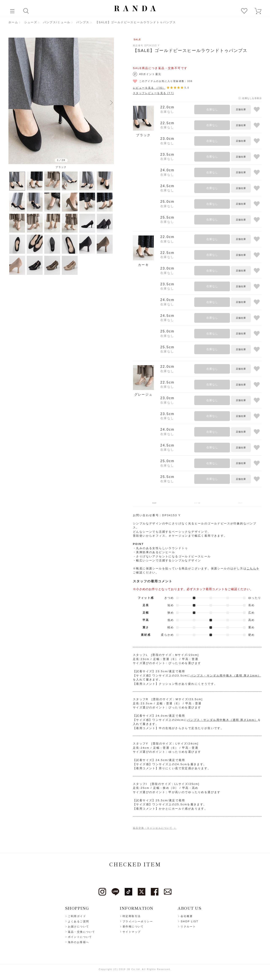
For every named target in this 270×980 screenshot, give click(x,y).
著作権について (133, 930)
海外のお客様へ (79, 945)
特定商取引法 (132, 919)
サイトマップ (132, 935)
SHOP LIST (189, 924)
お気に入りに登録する (257, 110)
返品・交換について (82, 935)
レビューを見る (149, 88)
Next (111, 102)
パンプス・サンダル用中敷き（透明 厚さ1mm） (226, 678)
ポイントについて (80, 940)
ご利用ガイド (77, 919)
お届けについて (79, 930)
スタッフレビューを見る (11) (153, 93)
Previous (11, 102)
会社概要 (187, 919)
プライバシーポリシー (138, 924)
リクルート (188, 930)
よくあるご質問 (79, 924)
